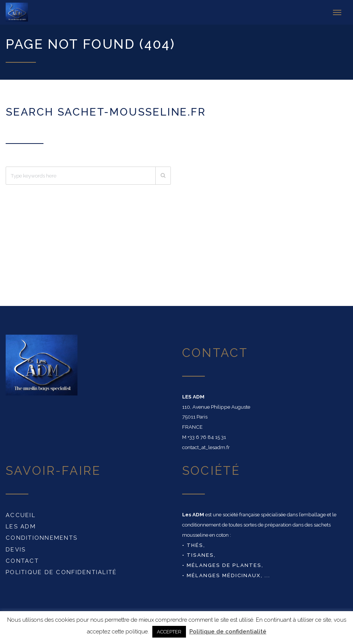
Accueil (21, 513)
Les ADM (21, 525)
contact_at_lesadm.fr (206, 445)
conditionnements (42, 536)
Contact (22, 559)
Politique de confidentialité (61, 570)
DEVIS (16, 548)
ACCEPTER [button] (169, 632)
